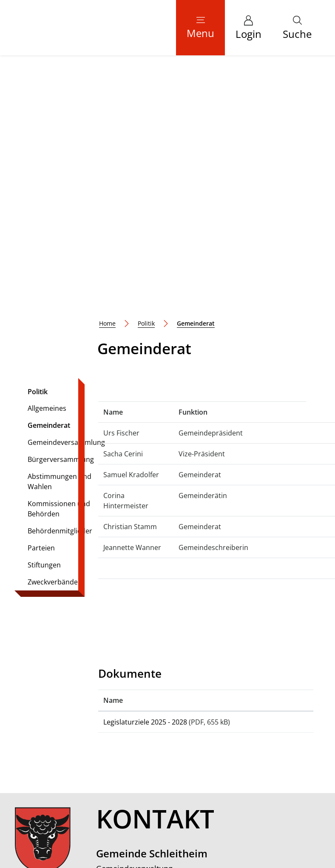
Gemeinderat (51, 182)
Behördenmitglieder (60, 286)
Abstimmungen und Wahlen (60, 236)
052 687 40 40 (152, 665)
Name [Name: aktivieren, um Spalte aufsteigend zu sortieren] (113, 455)
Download (280, 480)
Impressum (238, 807)
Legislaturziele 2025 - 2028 (145, 477)
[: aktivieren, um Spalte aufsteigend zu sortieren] (280, 455)
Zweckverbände (53, 337)
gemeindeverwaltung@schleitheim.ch (190, 676)
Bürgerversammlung (61, 214)
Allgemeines (47, 163)
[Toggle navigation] (200, 28)
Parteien (41, 303)
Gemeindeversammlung (66, 197)
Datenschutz (203, 807)
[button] (297, 28)
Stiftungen (44, 320)
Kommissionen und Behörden (59, 264)
